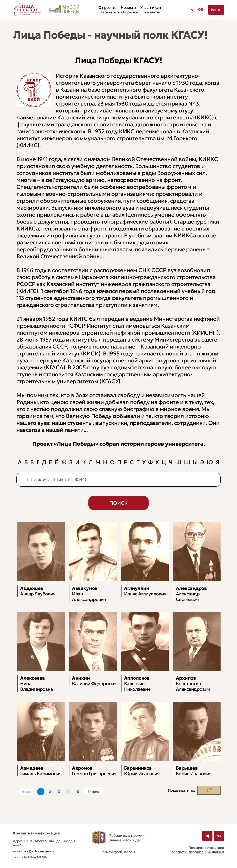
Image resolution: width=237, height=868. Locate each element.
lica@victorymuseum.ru (40, 851)
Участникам (151, 7)
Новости (128, 7)
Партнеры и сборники (119, 12)
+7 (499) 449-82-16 (33, 857)
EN (191, 10)
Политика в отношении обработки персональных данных (198, 850)
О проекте (107, 7)
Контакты (151, 12)
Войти (216, 10)
